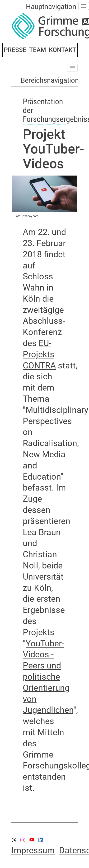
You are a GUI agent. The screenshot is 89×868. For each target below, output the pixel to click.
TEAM (38, 50)
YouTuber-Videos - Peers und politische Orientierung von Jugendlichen (48, 677)
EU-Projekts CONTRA (39, 354)
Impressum (33, 850)
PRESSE (15, 50)
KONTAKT (63, 50)
